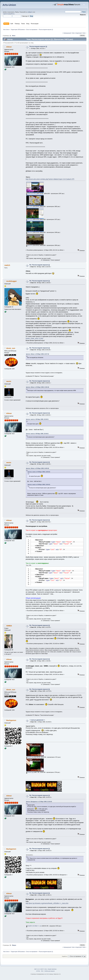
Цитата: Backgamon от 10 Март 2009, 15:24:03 (39, 804)
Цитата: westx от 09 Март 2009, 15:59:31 (37, 419)
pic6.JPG (29, 232)
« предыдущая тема (68, 33)
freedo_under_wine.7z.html (34, 338)
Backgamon (11, 722)
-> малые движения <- (37, 722)
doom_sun (11, 348)
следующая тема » (81, 33)
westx (9, 381)
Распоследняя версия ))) (38, 46)
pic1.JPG (29, 206)
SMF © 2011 (44, 971)
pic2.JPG (29, 219)
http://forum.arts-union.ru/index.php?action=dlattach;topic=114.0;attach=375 (50, 179)
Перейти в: (65, 958)
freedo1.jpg (30, 759)
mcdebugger (12, 281)
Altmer (9, 47)
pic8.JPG (29, 245)
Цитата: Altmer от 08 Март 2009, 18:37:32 (38, 354)
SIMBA (9, 628)
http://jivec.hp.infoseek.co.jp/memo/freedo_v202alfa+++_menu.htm (47, 905)
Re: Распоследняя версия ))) (40, 265)
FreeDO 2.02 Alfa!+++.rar (34, 928)
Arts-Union (9, 5)
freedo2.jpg (30, 774)
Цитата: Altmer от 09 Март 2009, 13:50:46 (38, 387)
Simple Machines (52, 971)
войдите (30, 12)
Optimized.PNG (31, 194)
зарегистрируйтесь (9, 14)
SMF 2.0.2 (37, 971)
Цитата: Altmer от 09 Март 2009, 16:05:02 (38, 468)
